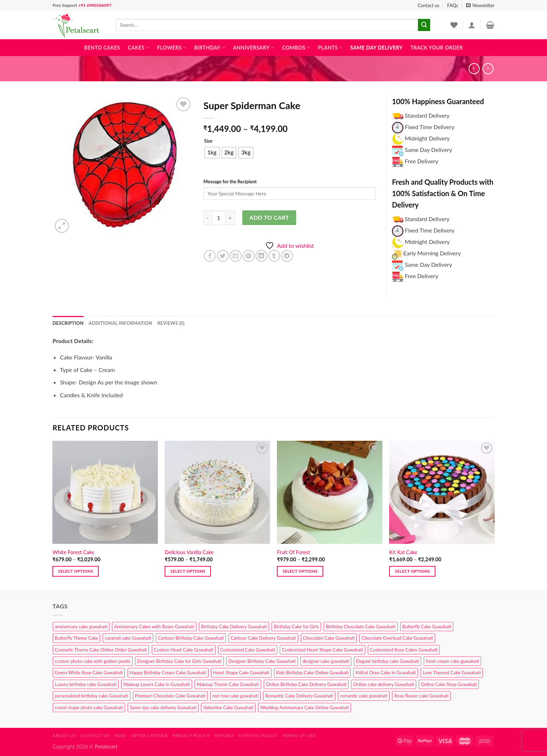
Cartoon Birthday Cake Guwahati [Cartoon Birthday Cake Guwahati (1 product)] (191, 638)
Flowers (172, 48)
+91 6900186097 (95, 5)
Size (208, 141)
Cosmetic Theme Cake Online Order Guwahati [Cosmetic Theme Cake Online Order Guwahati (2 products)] (101, 650)
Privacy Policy (191, 735)
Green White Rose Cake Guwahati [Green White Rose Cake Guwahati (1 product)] (89, 673)
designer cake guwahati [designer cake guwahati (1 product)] (326, 661)
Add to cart (269, 217)
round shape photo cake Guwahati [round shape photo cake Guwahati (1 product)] (89, 708)
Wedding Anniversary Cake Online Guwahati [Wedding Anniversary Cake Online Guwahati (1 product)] (305, 708)
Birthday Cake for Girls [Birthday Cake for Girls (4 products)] (296, 627)
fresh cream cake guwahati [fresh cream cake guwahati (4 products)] (452, 661)
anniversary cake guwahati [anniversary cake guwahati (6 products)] (81, 627)
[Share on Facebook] (210, 256)
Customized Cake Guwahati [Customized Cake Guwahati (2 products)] (248, 650)
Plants (330, 48)
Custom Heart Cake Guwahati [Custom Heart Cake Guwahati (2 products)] (184, 650)
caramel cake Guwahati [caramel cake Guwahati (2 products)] (128, 638)
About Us (64, 735)
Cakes (139, 48)
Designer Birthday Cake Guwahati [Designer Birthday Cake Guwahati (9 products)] (262, 661)
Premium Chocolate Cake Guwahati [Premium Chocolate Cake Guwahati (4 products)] (170, 696)
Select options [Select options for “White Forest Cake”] (76, 571)
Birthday (210, 48)
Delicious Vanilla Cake (189, 552)
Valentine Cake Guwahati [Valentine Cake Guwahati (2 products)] (228, 708)
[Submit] (424, 25)
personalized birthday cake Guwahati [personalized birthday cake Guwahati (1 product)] (92, 696)
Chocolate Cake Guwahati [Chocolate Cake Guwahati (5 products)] (329, 638)
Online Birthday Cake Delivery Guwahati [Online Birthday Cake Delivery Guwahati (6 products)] (306, 684)
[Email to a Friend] (236, 256)
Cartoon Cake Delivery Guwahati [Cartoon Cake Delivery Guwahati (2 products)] (263, 638)
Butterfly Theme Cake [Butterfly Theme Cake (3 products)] (77, 638)
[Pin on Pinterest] (249, 256)
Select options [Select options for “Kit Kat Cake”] (412, 571)
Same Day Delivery (376, 48)
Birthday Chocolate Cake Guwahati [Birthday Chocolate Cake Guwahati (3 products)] (361, 627)
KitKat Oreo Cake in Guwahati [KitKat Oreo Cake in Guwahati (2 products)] (385, 673)
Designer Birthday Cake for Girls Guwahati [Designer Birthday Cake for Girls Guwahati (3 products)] (179, 661)
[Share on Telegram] (287, 256)
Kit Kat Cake (403, 552)
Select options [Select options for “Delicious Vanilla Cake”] (188, 571)
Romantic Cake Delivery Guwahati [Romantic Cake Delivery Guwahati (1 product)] (299, 696)
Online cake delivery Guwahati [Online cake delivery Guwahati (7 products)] (384, 684)
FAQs (453, 5)
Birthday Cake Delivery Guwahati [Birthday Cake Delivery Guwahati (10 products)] (234, 627)
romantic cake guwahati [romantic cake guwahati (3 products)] (364, 696)
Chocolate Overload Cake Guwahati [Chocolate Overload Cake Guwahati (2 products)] (397, 638)
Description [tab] (68, 323)
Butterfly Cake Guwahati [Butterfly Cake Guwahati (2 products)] (427, 627)
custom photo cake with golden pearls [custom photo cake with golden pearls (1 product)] (93, 661)
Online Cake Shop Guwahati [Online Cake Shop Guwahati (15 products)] (449, 684)
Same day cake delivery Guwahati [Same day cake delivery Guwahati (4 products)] (163, 708)
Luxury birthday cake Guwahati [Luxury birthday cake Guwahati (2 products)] (86, 684)
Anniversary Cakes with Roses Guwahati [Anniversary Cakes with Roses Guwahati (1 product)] (154, 627)
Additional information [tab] (121, 323)
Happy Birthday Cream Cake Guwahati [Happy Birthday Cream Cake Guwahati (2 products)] (168, 673)
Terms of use (299, 735)
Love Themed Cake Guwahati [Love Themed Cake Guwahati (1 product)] (452, 673)
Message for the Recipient (230, 182)
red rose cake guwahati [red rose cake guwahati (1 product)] (235, 696)
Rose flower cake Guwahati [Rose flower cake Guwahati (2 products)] (421, 696)
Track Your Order (437, 48)
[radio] (212, 153)
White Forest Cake (73, 552)
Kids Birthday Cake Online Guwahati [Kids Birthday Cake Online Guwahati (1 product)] (313, 673)
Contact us (428, 5)
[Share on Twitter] (223, 256)
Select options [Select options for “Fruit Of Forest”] (300, 571)
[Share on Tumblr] (274, 256)
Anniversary (254, 48)
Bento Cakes (102, 48)
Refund (224, 735)
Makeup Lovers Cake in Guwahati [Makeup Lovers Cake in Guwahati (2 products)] (157, 684)
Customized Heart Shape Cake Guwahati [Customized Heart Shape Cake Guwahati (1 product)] (322, 650)
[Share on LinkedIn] (261, 256)
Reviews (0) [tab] (171, 323)
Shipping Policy (258, 735)
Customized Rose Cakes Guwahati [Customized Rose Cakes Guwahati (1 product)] (404, 650)
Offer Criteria (149, 735)
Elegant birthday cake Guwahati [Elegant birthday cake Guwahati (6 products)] (388, 661)
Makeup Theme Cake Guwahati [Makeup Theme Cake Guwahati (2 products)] (228, 684)
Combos (296, 48)
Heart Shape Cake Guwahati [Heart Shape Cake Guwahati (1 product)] (241, 673)
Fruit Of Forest (293, 552)
